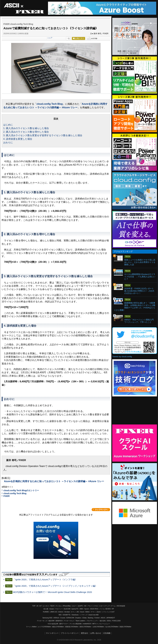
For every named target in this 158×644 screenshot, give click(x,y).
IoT (40, 606)
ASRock (56, 618)
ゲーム (113, 606)
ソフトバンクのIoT (108, 612)
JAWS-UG (54, 612)
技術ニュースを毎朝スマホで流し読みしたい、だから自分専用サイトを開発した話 (140, 262)
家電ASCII (59, 621)
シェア (50, 38)
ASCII (14, 5)
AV (85, 606)
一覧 (68, 38)
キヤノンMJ (75, 612)
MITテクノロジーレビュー (101, 624)
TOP (34, 606)
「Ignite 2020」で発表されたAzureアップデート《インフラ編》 (45, 579)
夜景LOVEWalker (85, 627)
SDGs (109, 621)
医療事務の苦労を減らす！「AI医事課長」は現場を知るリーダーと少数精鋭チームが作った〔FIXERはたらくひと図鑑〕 (135, 306)
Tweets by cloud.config (122, 357)
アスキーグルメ (69, 621)
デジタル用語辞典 (76, 624)
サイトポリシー (52, 633)
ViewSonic (75, 615)
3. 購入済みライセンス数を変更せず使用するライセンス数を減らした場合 (43, 135)
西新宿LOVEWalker (72, 627)
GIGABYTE (66, 615)
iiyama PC (75, 609)
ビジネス (46, 606)
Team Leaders (80, 621)
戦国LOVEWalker (125, 627)
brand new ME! (94, 615)
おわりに (8, 143)
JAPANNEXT (111, 618)
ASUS (103, 618)
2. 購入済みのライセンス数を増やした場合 (26, 132)
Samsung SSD (47, 618)
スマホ (96, 606)
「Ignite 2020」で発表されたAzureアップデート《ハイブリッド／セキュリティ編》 (55, 586)
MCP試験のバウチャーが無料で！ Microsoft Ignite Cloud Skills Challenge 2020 (52, 592)
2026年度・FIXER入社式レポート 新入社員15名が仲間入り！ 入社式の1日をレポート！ (140, 291)
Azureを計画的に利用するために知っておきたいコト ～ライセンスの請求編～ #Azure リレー (54, 481)
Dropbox (78, 618)
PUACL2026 (116, 621)
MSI (60, 615)
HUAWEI (46, 612)
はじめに (8, 125)
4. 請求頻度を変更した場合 (18, 139)
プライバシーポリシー (70, 633)
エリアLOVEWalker (44, 627)
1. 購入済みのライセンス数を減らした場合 (26, 128)
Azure (82, 612)
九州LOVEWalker (98, 627)
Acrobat (67, 612)
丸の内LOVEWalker (112, 627)
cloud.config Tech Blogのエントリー (21, 490)
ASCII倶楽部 (121, 606)
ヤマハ (93, 612)
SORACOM (70, 618)
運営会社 (85, 633)
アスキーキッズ (42, 621)
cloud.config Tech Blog (50, 104)
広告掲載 (107, 633)
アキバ (90, 606)
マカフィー (59, 609)
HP (113, 609)
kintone (61, 612)
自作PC (80, 606)
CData (84, 618)
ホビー (74, 606)
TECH (52, 606)
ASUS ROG (94, 609)
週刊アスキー (64, 624)
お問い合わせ (96, 633)
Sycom (87, 609)
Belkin (88, 612)
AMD (81, 609)
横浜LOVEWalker (58, 627)
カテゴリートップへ (101, 510)
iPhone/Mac (67, 606)
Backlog (90, 618)
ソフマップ (84, 615)
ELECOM (67, 609)
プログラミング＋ (92, 621)
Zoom (99, 612)
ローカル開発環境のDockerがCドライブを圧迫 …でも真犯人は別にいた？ (140, 277)
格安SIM (51, 621)
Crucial (63, 618)
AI (37, 606)
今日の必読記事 (53, 624)
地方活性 (103, 621)
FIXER (30, 12)
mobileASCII (87, 624)
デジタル (59, 606)
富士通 (46, 609)
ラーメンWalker (31, 627)
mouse (52, 609)
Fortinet (97, 618)
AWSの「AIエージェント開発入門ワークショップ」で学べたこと (139, 321)
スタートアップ (104, 606)
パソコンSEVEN (105, 609)
